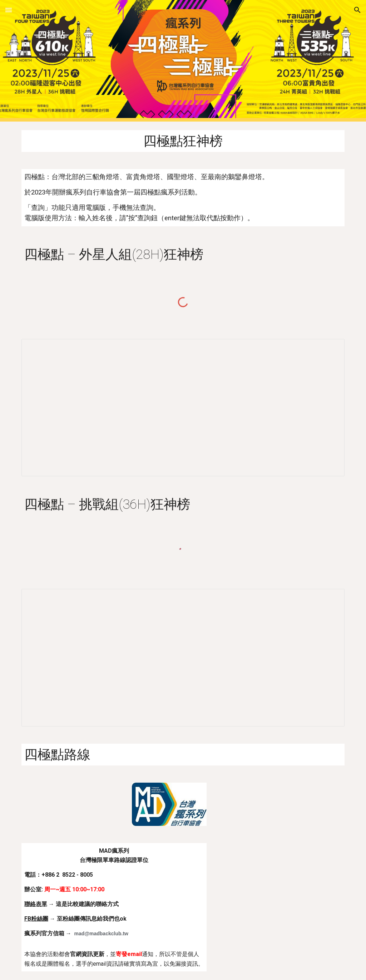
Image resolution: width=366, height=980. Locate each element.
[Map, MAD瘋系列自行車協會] (280, 886)
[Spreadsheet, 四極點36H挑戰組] (183, 658)
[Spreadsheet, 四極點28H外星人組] (183, 408)
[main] (183, 141)
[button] (9, 10)
